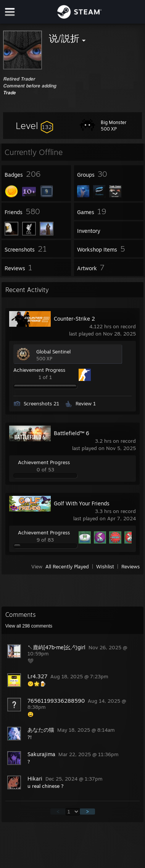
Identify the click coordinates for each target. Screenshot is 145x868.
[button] (34, 126)
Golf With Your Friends (82, 503)
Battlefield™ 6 (72, 433)
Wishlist (105, 566)
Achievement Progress (39, 370)
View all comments (29, 626)
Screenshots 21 (41, 403)
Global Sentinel (53, 352)
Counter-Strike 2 (74, 319)
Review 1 (86, 403)
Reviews (130, 566)
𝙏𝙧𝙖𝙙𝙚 (9, 92)
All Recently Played (67, 566)
